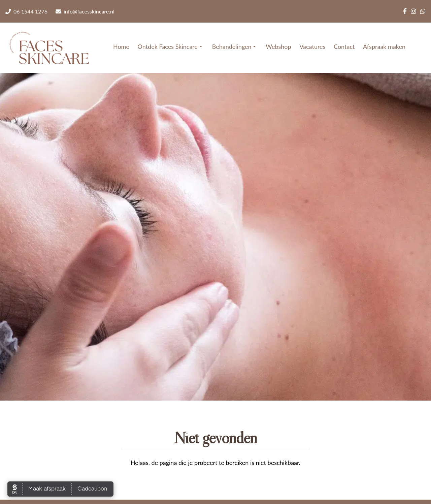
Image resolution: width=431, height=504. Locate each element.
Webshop (278, 46)
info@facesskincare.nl (85, 11)
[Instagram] (413, 11)
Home (121, 46)
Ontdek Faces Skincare (171, 47)
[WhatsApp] (423, 11)
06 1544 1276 (26, 11)
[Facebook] (405, 11)
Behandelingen (235, 47)
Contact (344, 46)
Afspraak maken (384, 46)
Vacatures (312, 46)
